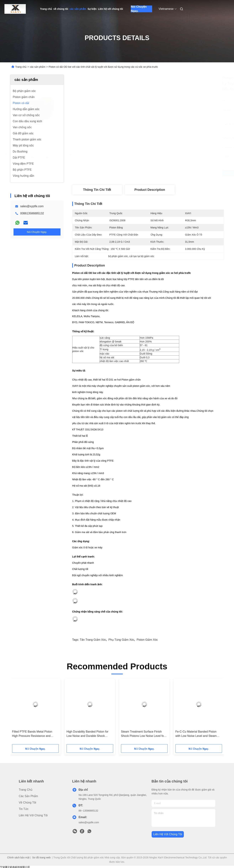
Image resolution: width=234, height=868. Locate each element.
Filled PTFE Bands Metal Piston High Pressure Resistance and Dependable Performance (32, 734)
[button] (24, 713)
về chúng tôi (61, 9)
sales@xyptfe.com (32, 206)
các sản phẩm (78, 9)
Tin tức (24, 809)
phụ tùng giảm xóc (121, 640)
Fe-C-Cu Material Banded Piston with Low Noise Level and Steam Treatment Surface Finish (196, 734)
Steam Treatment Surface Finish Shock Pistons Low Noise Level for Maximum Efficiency (143, 734)
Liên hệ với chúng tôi (111, 9)
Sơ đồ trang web (41, 857)
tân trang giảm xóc (93, 640)
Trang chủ (46, 9)
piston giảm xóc (147, 640)
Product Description (150, 190)
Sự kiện (92, 9)
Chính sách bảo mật (18, 857)
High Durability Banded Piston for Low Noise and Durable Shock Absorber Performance (88, 734)
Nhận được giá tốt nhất (167, 173)
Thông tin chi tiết (97, 190)
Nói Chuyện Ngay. (139, 9)
